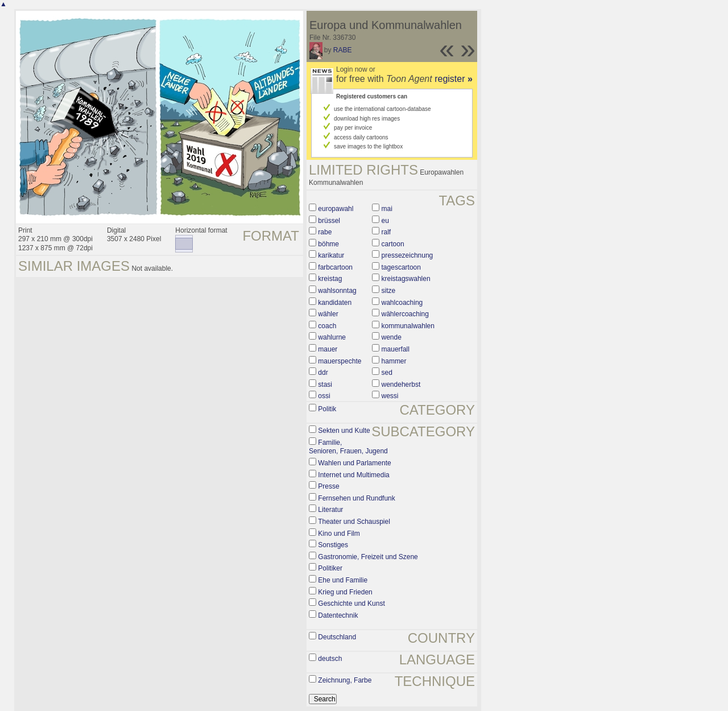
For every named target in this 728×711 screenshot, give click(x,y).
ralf (386, 232)
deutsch (330, 659)
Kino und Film (339, 534)
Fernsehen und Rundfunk (356, 498)
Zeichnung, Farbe (345, 680)
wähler (328, 314)
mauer (328, 349)
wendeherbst (401, 385)
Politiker (330, 568)
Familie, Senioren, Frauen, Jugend (348, 447)
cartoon (393, 244)
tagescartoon (401, 267)
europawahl (336, 209)
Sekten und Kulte (344, 431)
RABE (343, 50)
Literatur (330, 510)
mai (387, 209)
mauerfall (396, 349)
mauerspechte (340, 361)
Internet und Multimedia (353, 475)
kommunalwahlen (408, 326)
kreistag (330, 279)
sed (387, 373)
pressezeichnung (408, 255)
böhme (328, 244)
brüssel (329, 221)
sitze (389, 291)
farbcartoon (335, 267)
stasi (325, 385)
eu (385, 221)
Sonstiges (333, 545)
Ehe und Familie (343, 580)
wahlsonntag (337, 291)
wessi (390, 396)
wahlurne (332, 337)
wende (392, 337)
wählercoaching (405, 314)
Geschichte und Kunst (351, 603)
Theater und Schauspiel (354, 522)
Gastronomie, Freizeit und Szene (368, 557)
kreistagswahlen (406, 279)
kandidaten (335, 303)
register (454, 79)
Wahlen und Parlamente (354, 463)
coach (327, 326)
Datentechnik (338, 615)
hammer (394, 361)
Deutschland (337, 637)
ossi (324, 396)
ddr (323, 373)
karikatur (331, 255)
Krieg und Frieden (345, 592)
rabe (325, 232)
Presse (328, 486)
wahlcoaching (402, 303)
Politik (327, 409)
